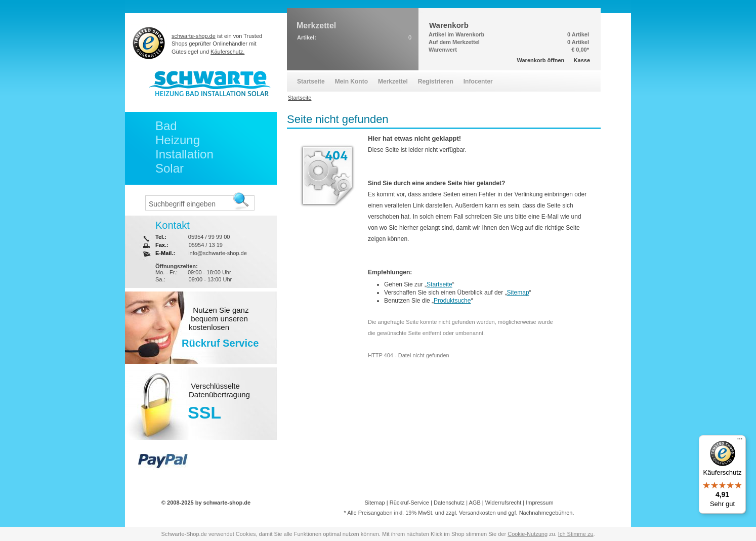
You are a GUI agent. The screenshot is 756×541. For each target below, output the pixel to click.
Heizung (178, 140)
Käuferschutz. (227, 52)
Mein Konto (351, 81)
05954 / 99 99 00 (209, 237)
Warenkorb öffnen (541, 60)
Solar (170, 168)
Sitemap (518, 293)
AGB (474, 503)
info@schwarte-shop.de (218, 253)
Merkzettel (393, 81)
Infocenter (478, 81)
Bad (166, 126)
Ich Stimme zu (576, 534)
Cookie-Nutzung (528, 534)
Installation (184, 154)
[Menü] (740, 441)
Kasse (582, 60)
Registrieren (436, 81)
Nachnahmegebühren (546, 513)
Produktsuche (452, 301)
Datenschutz (449, 503)
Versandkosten (477, 513)
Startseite (439, 284)
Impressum (539, 503)
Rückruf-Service (409, 503)
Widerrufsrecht (503, 503)
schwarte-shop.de (194, 36)
